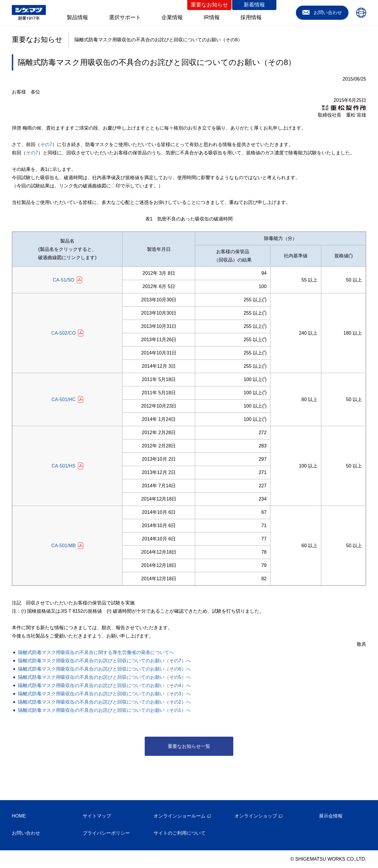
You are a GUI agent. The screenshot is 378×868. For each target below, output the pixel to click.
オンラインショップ (256, 816)
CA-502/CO (64, 333)
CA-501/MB (64, 546)
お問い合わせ (26, 833)
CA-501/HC (63, 399)
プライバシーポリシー (106, 833)
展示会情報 (331, 816)
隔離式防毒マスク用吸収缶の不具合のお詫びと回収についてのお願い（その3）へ (104, 694)
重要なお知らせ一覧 (189, 746)
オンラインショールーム (180, 816)
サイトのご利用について (180, 833)
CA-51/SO (64, 280)
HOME (19, 816)
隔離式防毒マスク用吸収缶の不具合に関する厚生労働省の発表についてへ (96, 652)
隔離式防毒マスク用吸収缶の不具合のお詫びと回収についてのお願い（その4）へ (104, 685)
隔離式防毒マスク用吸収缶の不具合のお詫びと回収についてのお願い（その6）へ (104, 669)
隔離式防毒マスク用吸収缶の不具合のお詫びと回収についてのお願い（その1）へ (104, 710)
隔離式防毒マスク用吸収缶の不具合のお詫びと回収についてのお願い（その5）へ (104, 677)
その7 (46, 144)
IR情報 (212, 17)
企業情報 (172, 17)
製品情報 (77, 17)
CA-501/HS (64, 466)
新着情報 (254, 5)
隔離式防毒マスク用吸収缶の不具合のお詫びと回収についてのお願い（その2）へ (104, 702)
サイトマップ (97, 816)
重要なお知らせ (209, 5)
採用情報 (251, 17)
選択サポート (125, 17)
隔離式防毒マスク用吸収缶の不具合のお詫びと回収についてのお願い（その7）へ (104, 661)
